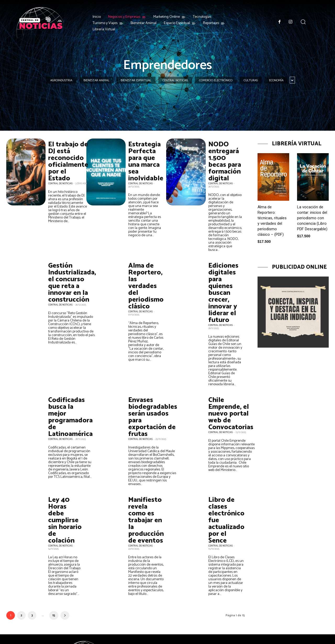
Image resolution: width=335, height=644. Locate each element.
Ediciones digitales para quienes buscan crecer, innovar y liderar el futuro (225, 279)
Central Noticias (175, 80)
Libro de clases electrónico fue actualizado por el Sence (225, 490)
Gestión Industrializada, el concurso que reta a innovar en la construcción (69, 273)
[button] (303, 22)
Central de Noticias (60, 177)
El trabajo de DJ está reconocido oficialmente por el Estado (65, 158)
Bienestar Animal (96, 80)
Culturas (251, 80)
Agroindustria (61, 80)
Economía (276, 80)
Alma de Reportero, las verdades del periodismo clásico (145, 273)
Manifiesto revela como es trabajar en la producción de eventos (145, 490)
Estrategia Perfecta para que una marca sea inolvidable (143, 158)
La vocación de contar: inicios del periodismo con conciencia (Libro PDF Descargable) (312, 218)
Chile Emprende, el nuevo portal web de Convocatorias (228, 390)
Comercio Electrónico (216, 80)
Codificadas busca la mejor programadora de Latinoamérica (68, 390)
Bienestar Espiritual (136, 80)
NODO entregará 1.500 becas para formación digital (224, 158)
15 (54, 589)
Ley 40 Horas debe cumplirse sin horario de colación (63, 487)
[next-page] (65, 589)
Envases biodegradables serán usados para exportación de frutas (149, 393)
